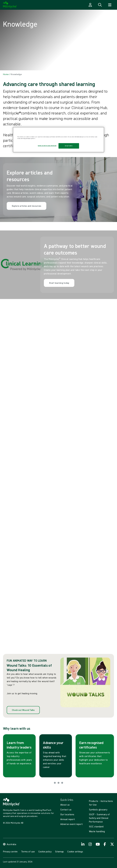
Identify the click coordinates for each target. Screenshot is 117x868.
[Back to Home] (6, 74)
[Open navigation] (110, 5)
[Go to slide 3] (62, 783)
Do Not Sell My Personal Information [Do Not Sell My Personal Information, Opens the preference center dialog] (47, 146)
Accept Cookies (69, 146)
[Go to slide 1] (55, 783)
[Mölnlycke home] (10, 5)
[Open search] (100, 5)
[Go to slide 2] (58, 783)
